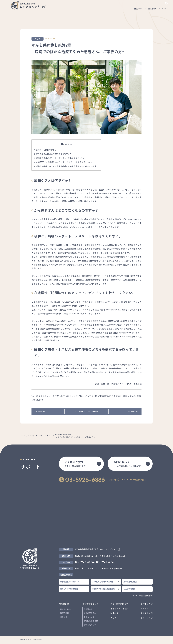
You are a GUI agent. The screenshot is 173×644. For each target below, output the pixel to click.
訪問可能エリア (90, 625)
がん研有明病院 (129, 589)
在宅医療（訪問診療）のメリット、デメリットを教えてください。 (64, 162)
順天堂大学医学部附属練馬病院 (103, 589)
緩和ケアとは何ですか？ (45, 150)
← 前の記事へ (41, 411)
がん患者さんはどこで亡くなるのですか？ (53, 154)
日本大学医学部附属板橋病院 (102, 582)
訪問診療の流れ (90, 613)
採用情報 (144, 4)
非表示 (68, 144)
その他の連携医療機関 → (142, 596)
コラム (38, 39)
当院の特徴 (65, 613)
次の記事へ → (132, 411)
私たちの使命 (65, 609)
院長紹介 (64, 617)
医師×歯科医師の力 (160, 10)
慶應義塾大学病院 (130, 582)
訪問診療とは (89, 609)
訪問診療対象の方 (91, 621)
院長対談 (114, 613)
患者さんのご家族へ (127, 10)
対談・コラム (110, 10)
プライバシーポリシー (135, 640)
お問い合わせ (159, 4)
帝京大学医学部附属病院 (69, 589)
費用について (89, 617)
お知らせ (144, 608)
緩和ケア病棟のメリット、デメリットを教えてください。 (60, 158)
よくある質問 (131, 4)
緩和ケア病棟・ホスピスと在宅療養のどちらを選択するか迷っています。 (66, 166)
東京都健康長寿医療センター (71, 582)
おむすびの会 (143, 10)
